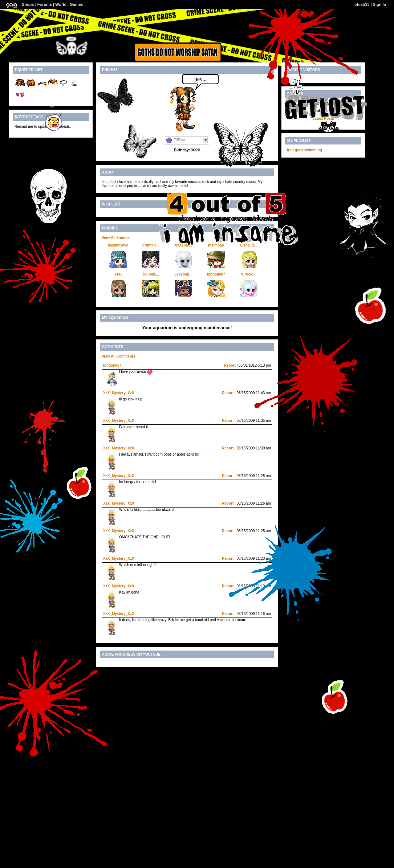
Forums (45, 4)
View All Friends (116, 238)
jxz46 (118, 274)
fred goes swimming (304, 150)
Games (76, 4)
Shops (28, 4)
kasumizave (118, 245)
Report (230, 365)
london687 (216, 274)
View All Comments (118, 356)
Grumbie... (151, 245)
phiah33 (362, 4)
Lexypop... (183, 274)
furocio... (249, 274)
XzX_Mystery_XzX (119, 393)
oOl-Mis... (151, 274)
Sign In (380, 4)
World (61, 4)
